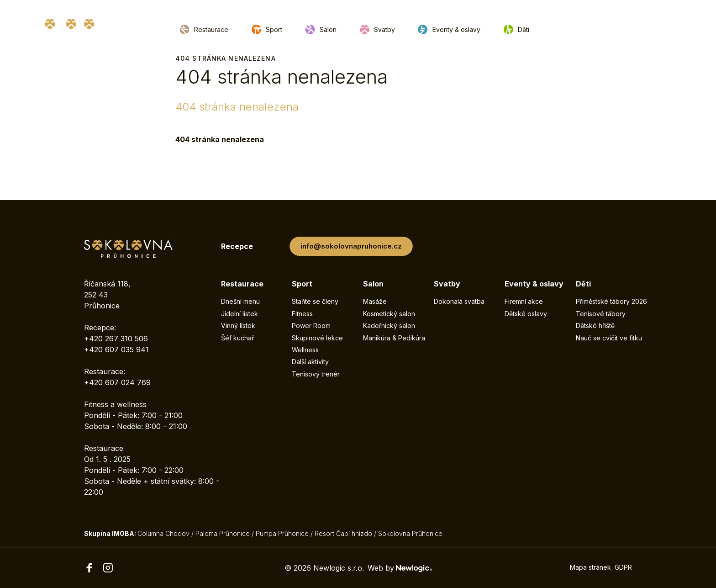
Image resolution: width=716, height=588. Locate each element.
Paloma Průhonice (223, 533)
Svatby (384, 29)
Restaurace (211, 29)
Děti (524, 29)
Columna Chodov (163, 533)
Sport (274, 29)
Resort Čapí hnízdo (343, 533)
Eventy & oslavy (456, 29)
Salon (328, 29)
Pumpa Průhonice (282, 533)
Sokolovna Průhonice (410, 533)
